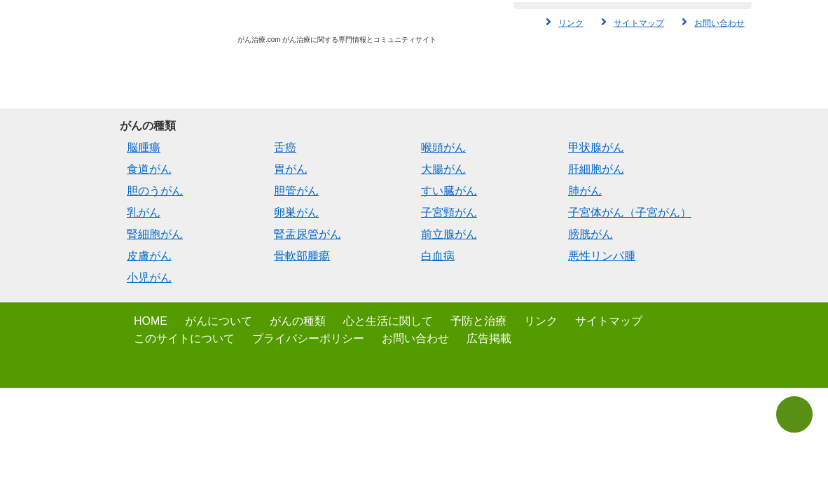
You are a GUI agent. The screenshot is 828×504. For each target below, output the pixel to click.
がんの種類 (298, 321)
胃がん (291, 169)
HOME (151, 321)
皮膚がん (149, 256)
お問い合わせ (719, 23)
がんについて (219, 321)
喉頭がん (443, 147)
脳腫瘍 (144, 147)
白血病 (438, 256)
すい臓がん (449, 191)
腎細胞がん (155, 234)
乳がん (144, 212)
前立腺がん (449, 234)
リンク (571, 23)
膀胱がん (591, 234)
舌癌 (285, 147)
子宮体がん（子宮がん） (630, 212)
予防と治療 (478, 321)
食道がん (149, 169)
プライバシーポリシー (308, 338)
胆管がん (296, 191)
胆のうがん (155, 191)
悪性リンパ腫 (602, 256)
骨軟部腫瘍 (302, 256)
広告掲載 (489, 338)
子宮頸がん (449, 212)
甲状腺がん (596, 147)
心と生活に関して (388, 321)
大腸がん (443, 169)
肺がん (585, 191)
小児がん (149, 278)
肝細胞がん (596, 169)
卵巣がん (296, 212)
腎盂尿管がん (308, 234)
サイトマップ (639, 23)
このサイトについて (184, 338)
